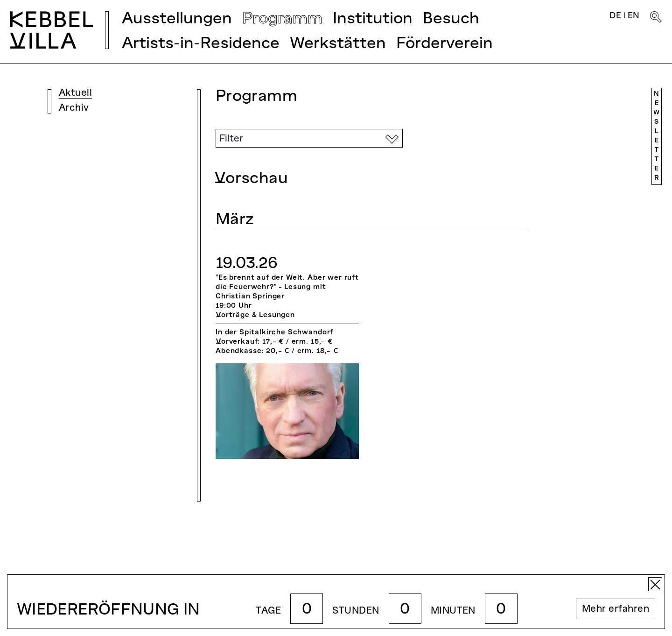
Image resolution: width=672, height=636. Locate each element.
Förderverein (444, 44)
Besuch (451, 19)
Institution (373, 19)
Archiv (74, 108)
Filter (231, 139)
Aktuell (75, 93)
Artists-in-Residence (201, 44)
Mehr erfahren (616, 609)
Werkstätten (338, 44)
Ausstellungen (177, 19)
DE (615, 16)
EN (634, 16)
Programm (282, 19)
